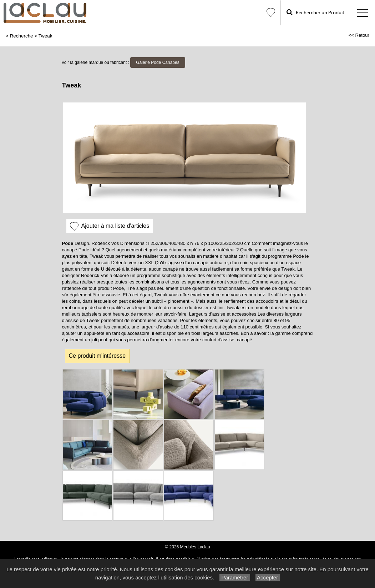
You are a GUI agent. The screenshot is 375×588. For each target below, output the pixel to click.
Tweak (45, 36)
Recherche (22, 36)
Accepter (268, 577)
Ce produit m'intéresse (97, 356)
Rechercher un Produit (315, 12)
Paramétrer (235, 577)
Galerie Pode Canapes (158, 62)
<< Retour (359, 35)
